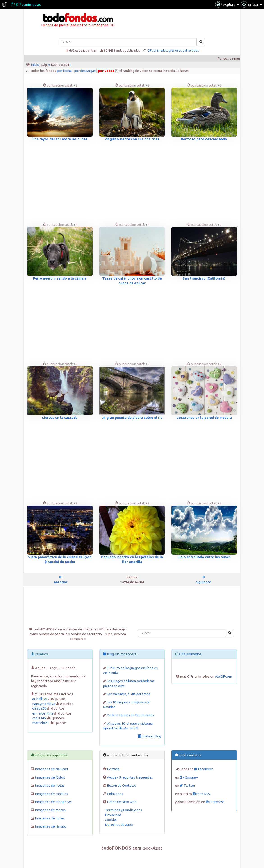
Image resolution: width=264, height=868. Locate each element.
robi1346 (39, 718)
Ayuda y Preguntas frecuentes (130, 777)
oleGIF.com (223, 676)
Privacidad (113, 815)
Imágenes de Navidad (51, 769)
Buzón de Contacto (122, 785)
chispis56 (39, 708)
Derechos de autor (119, 825)
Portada (113, 769)
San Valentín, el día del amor (128, 694)
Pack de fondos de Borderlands (130, 715)
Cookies (111, 820)
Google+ (189, 777)
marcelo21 (40, 723)
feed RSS (201, 794)
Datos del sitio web (122, 802)
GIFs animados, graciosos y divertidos (173, 51)
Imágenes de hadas (50, 785)
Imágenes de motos (50, 810)
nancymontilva (44, 704)
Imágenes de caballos (51, 794)
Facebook (204, 769)
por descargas (85, 71)
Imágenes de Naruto (51, 826)
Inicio (35, 65)
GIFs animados (26, 4)
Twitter (188, 785)
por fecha (64, 71)
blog (108, 654)
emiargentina (43, 713)
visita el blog (149, 736)
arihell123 (40, 699)
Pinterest (215, 802)
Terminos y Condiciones (123, 810)
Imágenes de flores (50, 818)
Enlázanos (115, 794)
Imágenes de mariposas (53, 802)
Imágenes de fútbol (50, 777)
